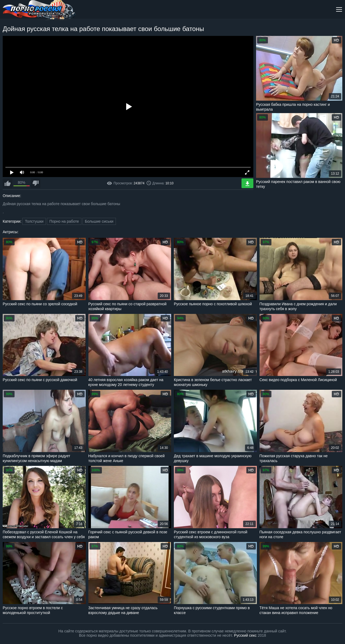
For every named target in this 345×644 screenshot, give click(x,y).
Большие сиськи (99, 221)
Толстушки (34, 221)
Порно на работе (64, 221)
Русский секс (245, 635)
